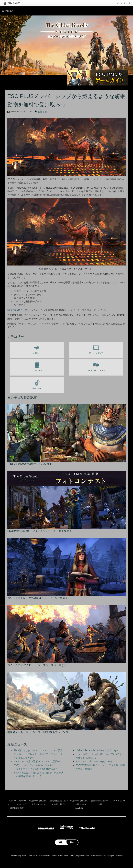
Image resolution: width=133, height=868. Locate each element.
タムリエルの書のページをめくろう (94, 761)
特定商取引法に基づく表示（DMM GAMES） (79, 804)
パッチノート (37, 366)
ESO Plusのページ (17, 310)
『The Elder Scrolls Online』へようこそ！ (97, 750)
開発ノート (37, 384)
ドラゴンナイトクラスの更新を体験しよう (36, 769)
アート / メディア (96, 349)
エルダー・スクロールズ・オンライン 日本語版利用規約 (17, 804)
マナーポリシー (118, 801)
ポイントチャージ (124, 3)
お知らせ (42, 112)
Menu (7, 11)
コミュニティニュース (96, 366)
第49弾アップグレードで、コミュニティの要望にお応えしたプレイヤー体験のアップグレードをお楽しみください (38, 754)
